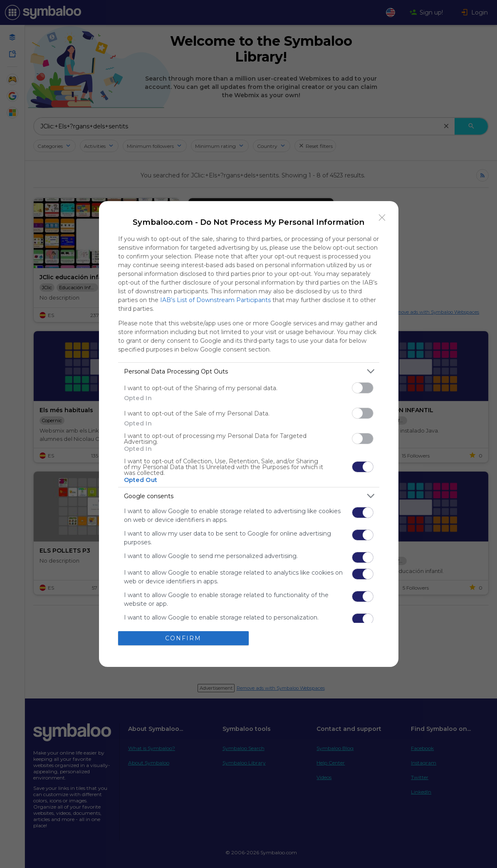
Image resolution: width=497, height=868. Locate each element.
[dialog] (249, 434)
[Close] (382, 217)
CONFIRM (183, 638)
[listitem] (249, 371)
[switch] (363, 388)
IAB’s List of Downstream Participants (215, 300)
